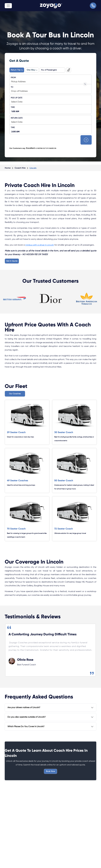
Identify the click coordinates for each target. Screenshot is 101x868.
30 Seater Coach (64, 432)
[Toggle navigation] (8, 6)
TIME (13, 107)
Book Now (50, 771)
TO (12, 87)
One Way (32, 70)
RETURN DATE (17, 118)
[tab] (50, 708)
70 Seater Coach (16, 529)
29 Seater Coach (16, 432)
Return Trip (17, 70)
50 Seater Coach (64, 480)
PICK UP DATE (17, 98)
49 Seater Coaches (17, 480)
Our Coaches (15, 394)
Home (8, 168)
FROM (13, 78)
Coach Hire (20, 168)
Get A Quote (12, 261)
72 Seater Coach (64, 529)
